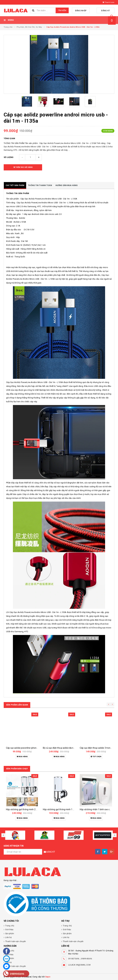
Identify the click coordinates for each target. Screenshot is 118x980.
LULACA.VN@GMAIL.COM (79, 965)
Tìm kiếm (62, 10)
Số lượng (9, 157)
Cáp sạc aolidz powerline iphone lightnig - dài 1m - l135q (34, 748)
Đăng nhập (84, 11)
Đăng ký (107, 11)
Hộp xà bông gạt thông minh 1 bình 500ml (63, 809)
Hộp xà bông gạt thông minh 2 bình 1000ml (27, 809)
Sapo (48, 977)
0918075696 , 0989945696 (80, 959)
